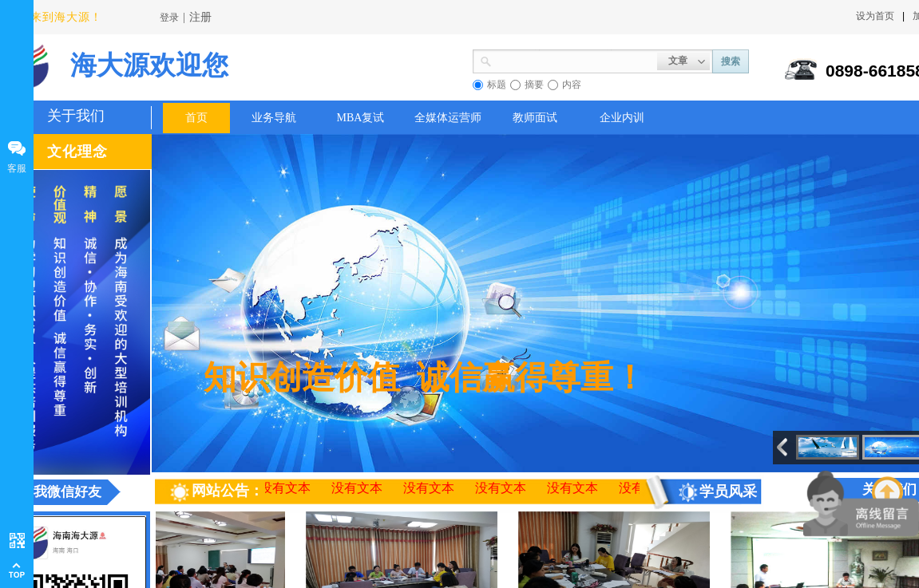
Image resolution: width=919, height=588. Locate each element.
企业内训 (622, 118)
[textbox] (574, 60)
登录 (169, 18)
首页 (196, 118)
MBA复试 (361, 118)
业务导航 (274, 118)
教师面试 (535, 118)
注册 (200, 17)
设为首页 (875, 16)
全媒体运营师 (448, 118)
